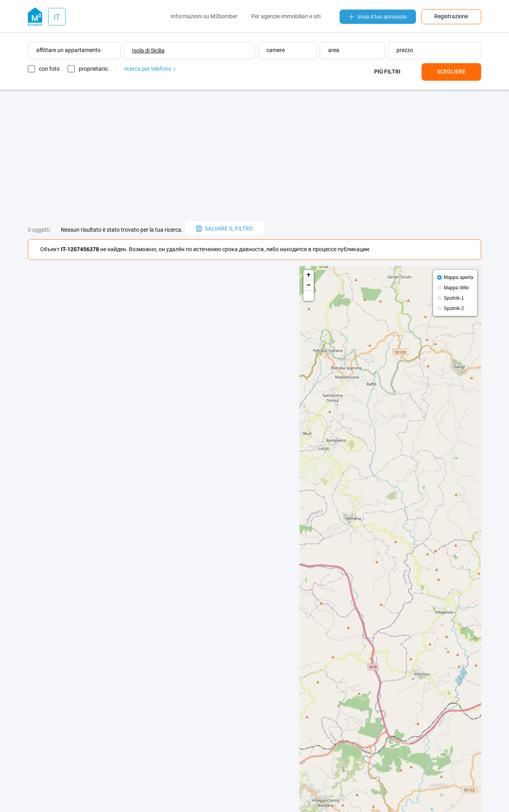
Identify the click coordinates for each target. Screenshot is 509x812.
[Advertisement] (254, 155)
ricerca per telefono (150, 69)
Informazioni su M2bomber (204, 16)
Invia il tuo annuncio (378, 17)
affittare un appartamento (68, 50)
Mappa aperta (458, 277)
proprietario (93, 69)
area (334, 50)
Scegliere (451, 72)
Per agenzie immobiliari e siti (286, 16)
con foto (49, 69)
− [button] (309, 285)
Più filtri (387, 72)
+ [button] (309, 275)
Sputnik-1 (454, 298)
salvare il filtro (225, 229)
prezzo (405, 50)
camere (276, 50)
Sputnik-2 (454, 308)
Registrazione (451, 16)
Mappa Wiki (456, 288)
